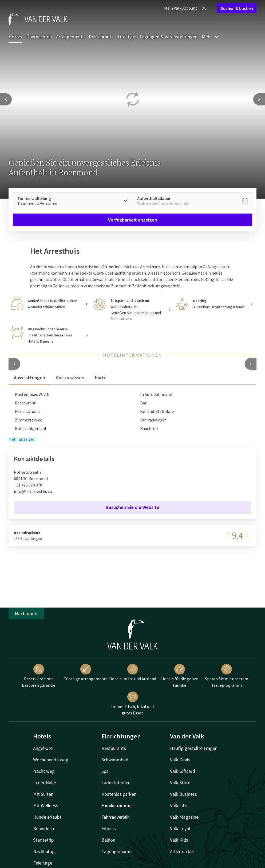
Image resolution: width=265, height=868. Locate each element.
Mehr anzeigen (22, 439)
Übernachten (39, 37)
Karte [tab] (101, 378)
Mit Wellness (46, 805)
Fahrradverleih (116, 817)
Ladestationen (116, 783)
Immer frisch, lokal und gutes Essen (132, 704)
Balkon (108, 840)
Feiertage (43, 863)
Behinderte (44, 828)
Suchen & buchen (237, 8)
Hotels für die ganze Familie (180, 676)
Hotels (15, 37)
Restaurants (101, 37)
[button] (14, 364)
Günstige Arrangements (86, 673)
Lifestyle (126, 37)
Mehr (211, 37)
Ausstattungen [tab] (29, 378)
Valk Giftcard (183, 771)
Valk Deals (180, 760)
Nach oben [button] (26, 614)
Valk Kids (179, 840)
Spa (105, 771)
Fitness (109, 828)
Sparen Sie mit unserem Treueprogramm (227, 676)
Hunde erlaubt (47, 817)
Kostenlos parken (119, 794)
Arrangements (70, 37)
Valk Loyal (180, 828)
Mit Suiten (43, 794)
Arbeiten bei (182, 851)
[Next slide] (259, 99)
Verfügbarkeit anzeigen (133, 220)
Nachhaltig (44, 851)
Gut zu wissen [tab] (70, 378)
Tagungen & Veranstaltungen (168, 37)
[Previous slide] (6, 99)
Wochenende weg (51, 760)
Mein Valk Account (181, 8)
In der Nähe (45, 783)
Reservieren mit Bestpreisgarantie (39, 676)
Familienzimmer (117, 805)
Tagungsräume (116, 851)
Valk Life (179, 805)
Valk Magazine (184, 817)
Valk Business (183, 794)
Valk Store (180, 783)
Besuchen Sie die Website (132, 507)
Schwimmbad (115, 760)
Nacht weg (44, 771)
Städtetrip (43, 840)
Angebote (43, 748)
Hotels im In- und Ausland (133, 673)
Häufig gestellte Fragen (194, 748)
